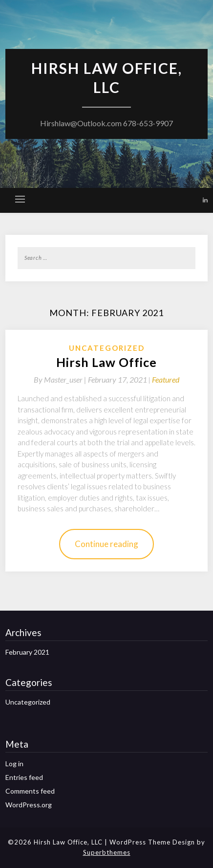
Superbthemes (107, 852)
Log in (14, 764)
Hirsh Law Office (106, 362)
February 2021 (27, 652)
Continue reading (106, 544)
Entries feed (24, 777)
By (61, 379)
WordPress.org (29, 805)
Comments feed (30, 791)
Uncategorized (107, 348)
